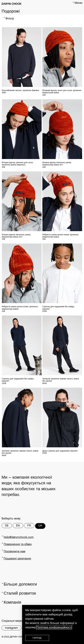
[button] (37, 638)
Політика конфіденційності (54, 627)
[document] (42, 322)
